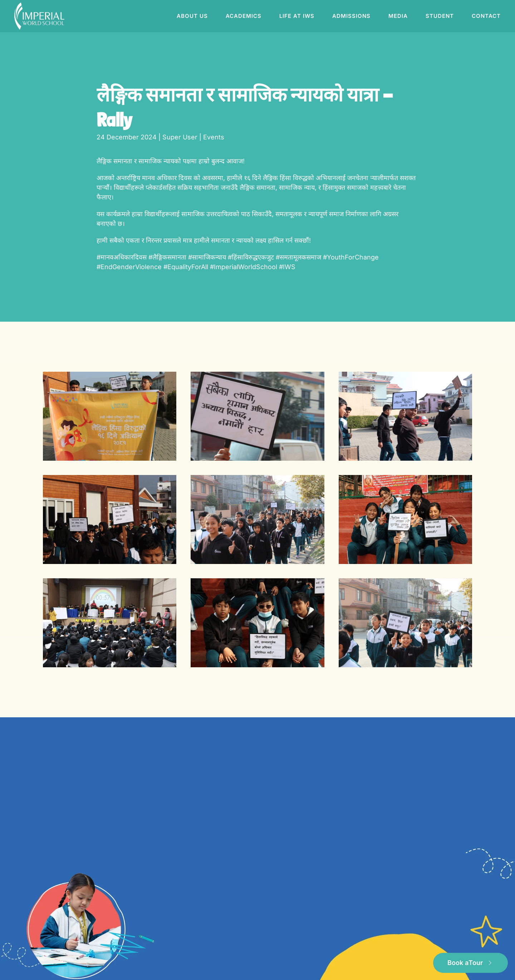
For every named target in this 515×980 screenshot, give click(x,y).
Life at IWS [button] (297, 16)
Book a (470, 963)
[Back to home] (40, 16)
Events (214, 137)
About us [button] (192, 16)
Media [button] (398, 16)
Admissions (351, 16)
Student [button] (440, 16)
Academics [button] (244, 16)
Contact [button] (486, 16)
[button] (110, 416)
